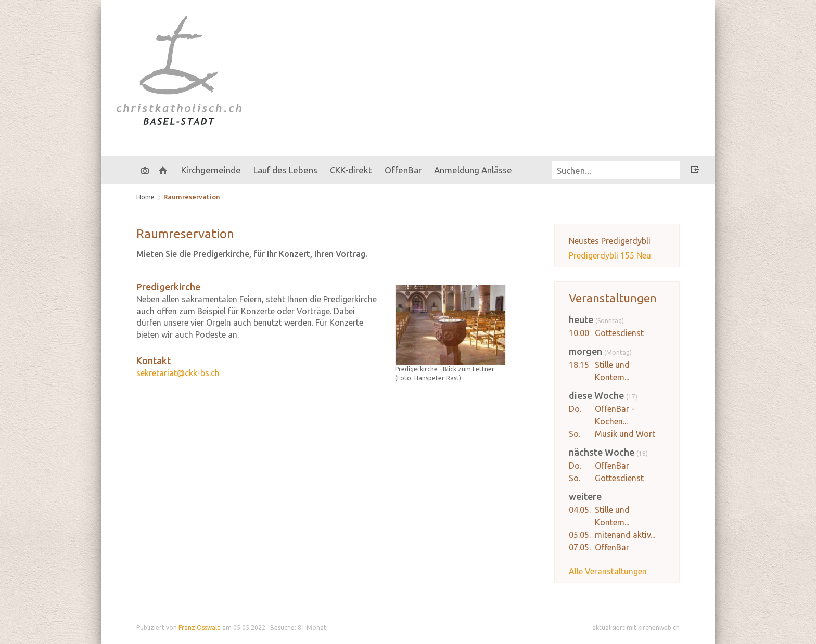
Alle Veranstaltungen (608, 571)
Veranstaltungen (613, 298)
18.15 (579, 365)
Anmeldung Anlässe (473, 170)
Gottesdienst (619, 333)
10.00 (579, 333)
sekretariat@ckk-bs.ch (178, 373)
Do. (575, 409)
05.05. (580, 535)
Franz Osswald (200, 628)
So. (575, 434)
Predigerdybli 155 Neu (610, 255)
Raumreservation (192, 197)
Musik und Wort (625, 434)
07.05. (580, 547)
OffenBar (612, 466)
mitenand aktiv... (625, 535)
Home (145, 197)
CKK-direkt (351, 170)
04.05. (580, 510)
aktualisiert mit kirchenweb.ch (636, 628)
